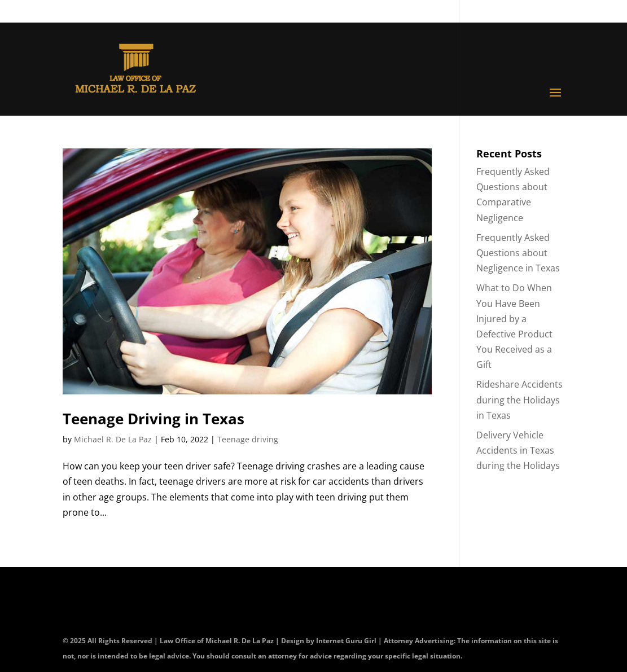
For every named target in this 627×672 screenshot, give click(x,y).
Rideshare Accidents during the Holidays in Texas (519, 399)
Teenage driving (248, 439)
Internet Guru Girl (347, 641)
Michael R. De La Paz (113, 439)
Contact (447, 12)
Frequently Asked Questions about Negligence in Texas (518, 253)
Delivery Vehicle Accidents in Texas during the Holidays (518, 450)
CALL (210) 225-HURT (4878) (207, 12)
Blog (496, 12)
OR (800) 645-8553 (355, 12)
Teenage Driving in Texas (154, 419)
